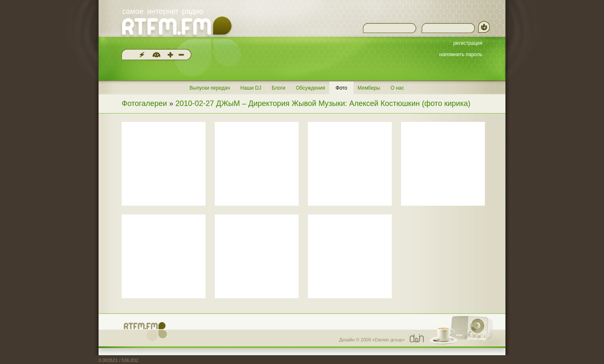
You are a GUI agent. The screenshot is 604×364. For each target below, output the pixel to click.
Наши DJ (251, 88)
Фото (341, 88)
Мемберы (369, 88)
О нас (397, 88)
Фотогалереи (144, 103)
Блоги (279, 88)
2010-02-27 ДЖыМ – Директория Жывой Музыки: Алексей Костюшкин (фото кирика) (323, 103)
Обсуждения (310, 88)
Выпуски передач (210, 88)
